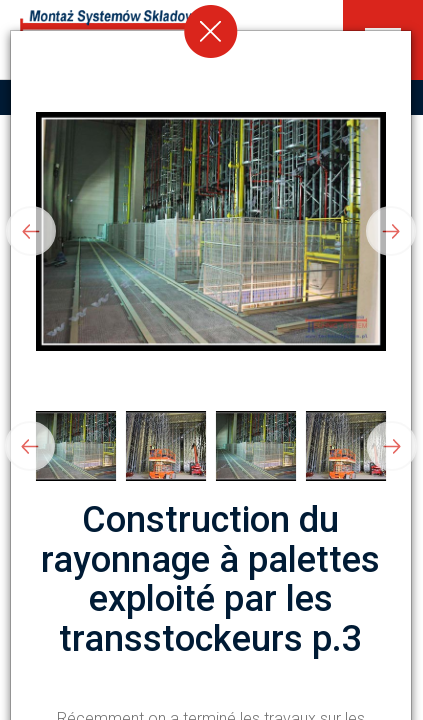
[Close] (211, 31)
